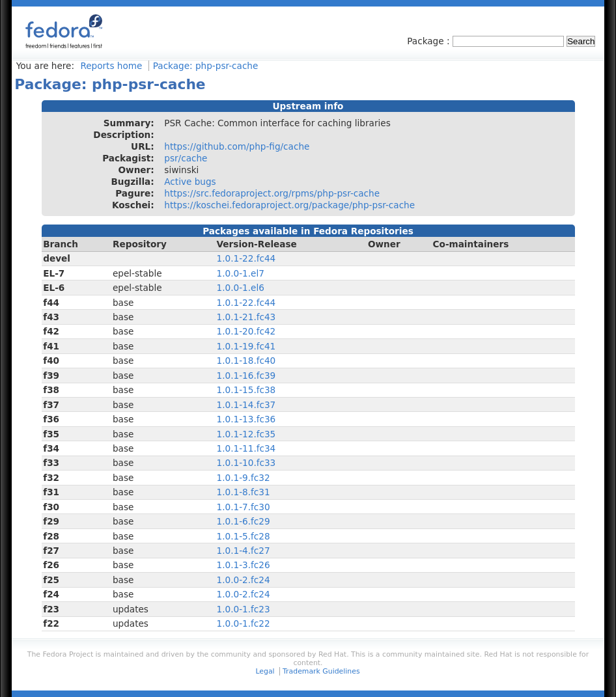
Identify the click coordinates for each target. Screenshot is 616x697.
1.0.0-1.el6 (241, 288)
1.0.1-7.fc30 (244, 507)
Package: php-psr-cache (206, 66)
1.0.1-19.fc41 (246, 346)
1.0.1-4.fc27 (244, 551)
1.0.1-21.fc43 (246, 317)
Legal (265, 671)
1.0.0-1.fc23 (244, 609)
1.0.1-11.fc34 (246, 448)
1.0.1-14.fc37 (246, 405)
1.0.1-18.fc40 (246, 361)
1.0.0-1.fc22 (244, 623)
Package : (430, 41)
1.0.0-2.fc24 (244, 580)
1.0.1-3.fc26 (244, 565)
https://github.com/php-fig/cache (237, 146)
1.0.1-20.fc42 (246, 331)
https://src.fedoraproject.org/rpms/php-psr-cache (272, 193)
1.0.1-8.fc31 (244, 492)
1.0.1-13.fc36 (246, 419)
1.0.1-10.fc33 (246, 463)
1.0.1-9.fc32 (244, 478)
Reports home (111, 66)
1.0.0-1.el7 (241, 273)
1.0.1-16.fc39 (246, 376)
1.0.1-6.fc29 (244, 521)
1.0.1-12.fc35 (246, 434)
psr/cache (186, 158)
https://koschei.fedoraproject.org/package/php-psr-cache (289, 205)
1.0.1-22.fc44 (246, 258)
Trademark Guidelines (321, 671)
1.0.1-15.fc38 (246, 390)
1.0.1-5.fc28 (244, 536)
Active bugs (190, 182)
